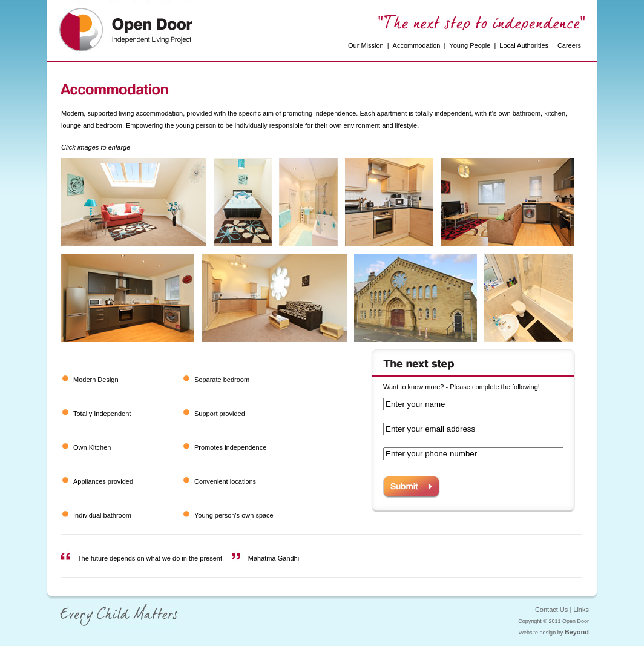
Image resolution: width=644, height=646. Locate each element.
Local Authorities (524, 45)
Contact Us (551, 610)
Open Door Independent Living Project (128, 30)
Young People (470, 45)
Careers (569, 45)
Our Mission (366, 45)
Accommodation (417, 45)
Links (581, 610)
